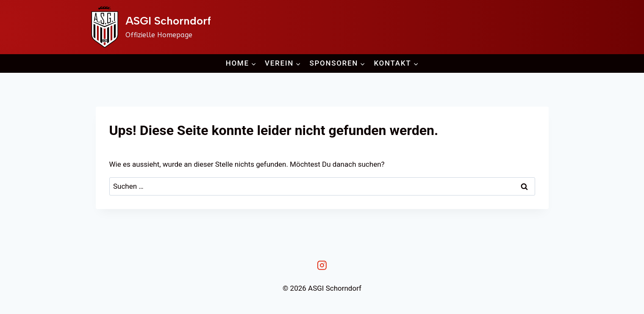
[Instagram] (322, 266)
